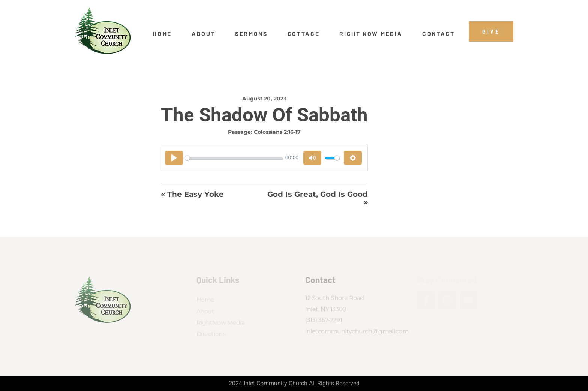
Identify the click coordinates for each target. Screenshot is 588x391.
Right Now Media (371, 34)
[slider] (234, 158)
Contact (439, 34)
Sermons (251, 34)
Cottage (304, 34)
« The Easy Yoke (192, 195)
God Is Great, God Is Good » (318, 198)
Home (162, 34)
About (203, 34)
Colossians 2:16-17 (277, 132)
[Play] (174, 158)
